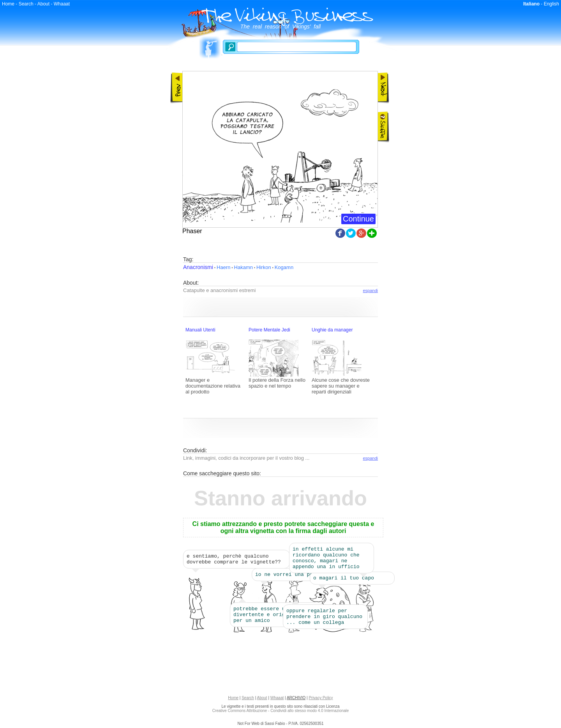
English (551, 4)
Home (8, 4)
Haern (223, 267)
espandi (370, 290)
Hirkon (264, 267)
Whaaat (62, 4)
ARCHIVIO (296, 700)
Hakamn (243, 267)
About (43, 4)
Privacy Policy (321, 700)
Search (26, 4)
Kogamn (284, 267)
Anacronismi (198, 267)
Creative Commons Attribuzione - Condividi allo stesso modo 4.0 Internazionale (281, 713)
